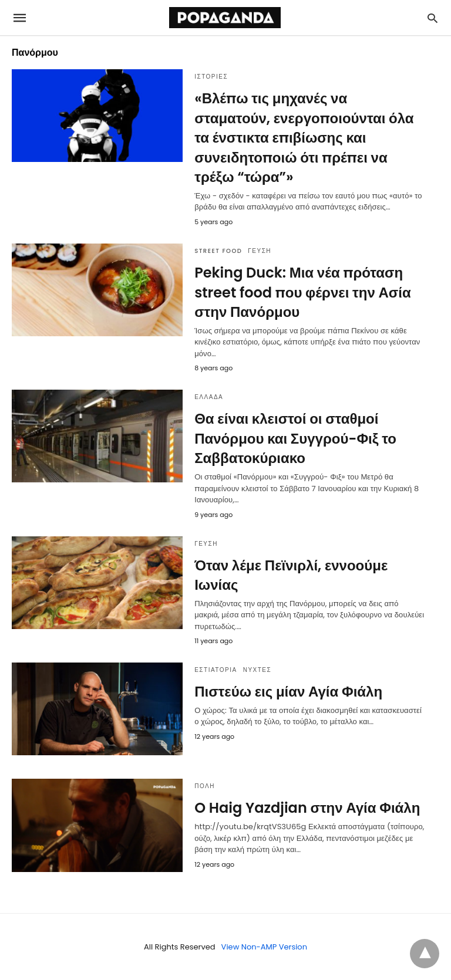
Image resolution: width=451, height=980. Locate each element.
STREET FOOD (218, 251)
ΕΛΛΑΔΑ (209, 397)
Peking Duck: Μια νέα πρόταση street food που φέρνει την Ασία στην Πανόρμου (302, 292)
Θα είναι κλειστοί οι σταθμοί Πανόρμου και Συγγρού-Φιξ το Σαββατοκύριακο (295, 438)
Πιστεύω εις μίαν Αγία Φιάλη (288, 692)
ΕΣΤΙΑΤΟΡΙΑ (216, 670)
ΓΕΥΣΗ (260, 251)
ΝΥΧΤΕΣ (258, 670)
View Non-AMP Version (264, 947)
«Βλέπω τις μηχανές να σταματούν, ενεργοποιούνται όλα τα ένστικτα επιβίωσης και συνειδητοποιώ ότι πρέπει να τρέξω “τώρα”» (304, 138)
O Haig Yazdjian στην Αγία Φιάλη (307, 808)
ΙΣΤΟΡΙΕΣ (211, 77)
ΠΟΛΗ (205, 786)
